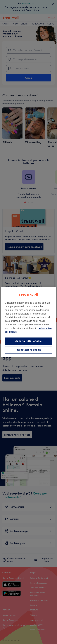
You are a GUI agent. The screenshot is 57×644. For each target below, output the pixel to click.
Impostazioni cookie (28, 350)
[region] (28, 322)
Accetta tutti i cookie (28, 341)
